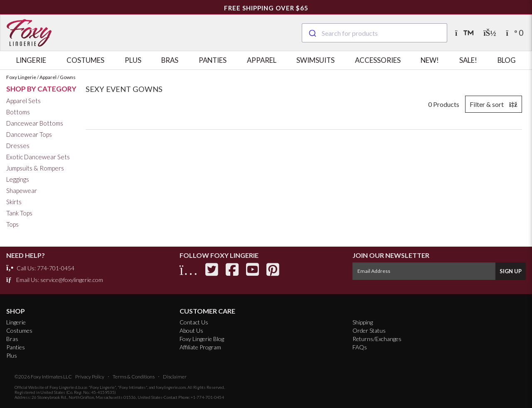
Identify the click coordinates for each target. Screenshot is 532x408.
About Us (191, 330)
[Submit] (312, 32)
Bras (170, 60)
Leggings (18, 179)
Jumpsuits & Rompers (35, 168)
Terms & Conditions (134, 377)
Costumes (85, 60)
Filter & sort (494, 104)
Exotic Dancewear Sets (38, 157)
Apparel (262, 60)
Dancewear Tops (29, 134)
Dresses (18, 146)
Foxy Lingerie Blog (202, 339)
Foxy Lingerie (62, 387)
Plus (133, 60)
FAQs (360, 347)
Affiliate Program (200, 347)
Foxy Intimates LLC (51, 377)
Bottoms (18, 112)
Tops (12, 224)
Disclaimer (175, 377)
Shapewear (22, 190)
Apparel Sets (23, 101)
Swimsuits (315, 60)
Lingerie (31, 60)
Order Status (369, 330)
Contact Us (194, 322)
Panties (213, 60)
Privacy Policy (90, 377)
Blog (507, 60)
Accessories (378, 60)
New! (430, 60)
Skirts (14, 202)
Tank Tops (19, 213)
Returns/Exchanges (377, 339)
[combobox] (374, 33)
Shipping (363, 322)
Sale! (468, 60)
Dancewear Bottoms (35, 123)
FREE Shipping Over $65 (266, 8)
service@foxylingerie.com (72, 280)
